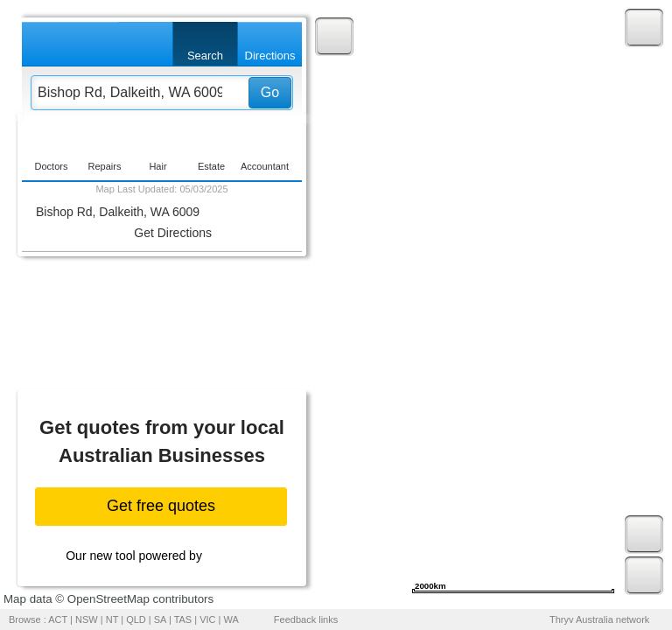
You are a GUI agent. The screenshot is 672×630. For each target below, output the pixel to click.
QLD (136, 619)
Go (270, 92)
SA (160, 619)
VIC (207, 619)
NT (112, 619)
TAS (183, 619)
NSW (87, 619)
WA (231, 619)
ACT (58, 619)
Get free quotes (161, 506)
